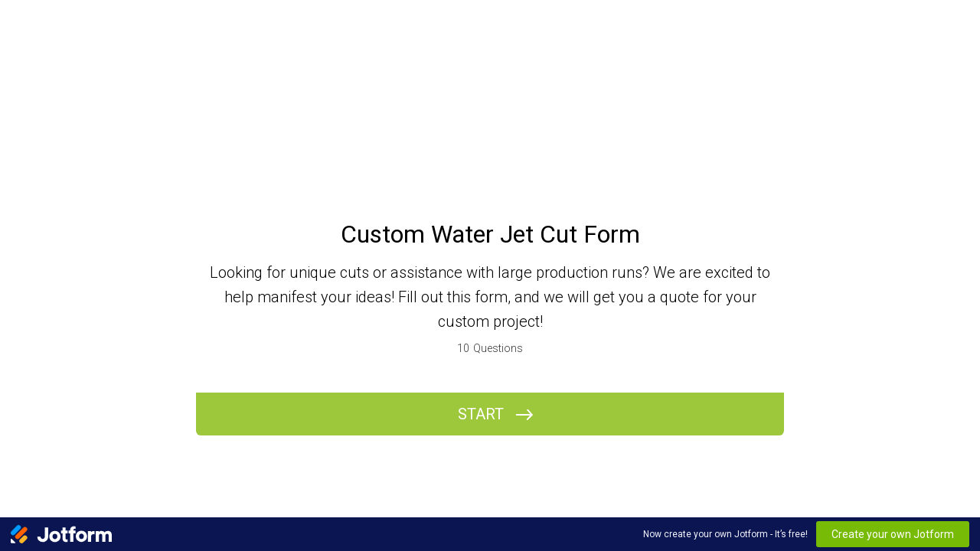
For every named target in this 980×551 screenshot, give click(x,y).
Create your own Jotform (893, 534)
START (481, 414)
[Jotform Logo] (61, 534)
